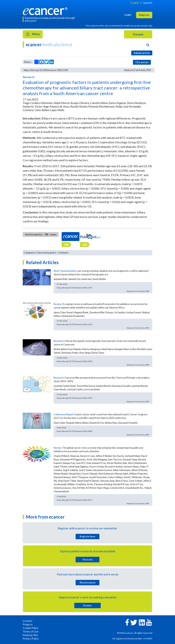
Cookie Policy (31, 628)
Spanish (148, 3)
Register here (87, 536)
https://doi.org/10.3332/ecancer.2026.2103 (74, 288)
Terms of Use (31, 631)
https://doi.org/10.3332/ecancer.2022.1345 (46, 70)
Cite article (142, 62)
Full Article (140, 70)
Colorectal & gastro (46, 253)
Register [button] (144, 15)
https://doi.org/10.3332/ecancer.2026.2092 (74, 361)
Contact (28, 621)
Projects (28, 624)
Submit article (142, 53)
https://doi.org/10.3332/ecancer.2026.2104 (74, 324)
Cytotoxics (63, 253)
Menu (33, 34)
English (135, 3)
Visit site (88, 560)
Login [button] (128, 15)
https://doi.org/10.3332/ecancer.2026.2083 (74, 431)
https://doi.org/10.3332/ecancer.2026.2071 (74, 500)
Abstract (128, 70)
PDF (149, 70)
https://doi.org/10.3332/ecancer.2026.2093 (74, 398)
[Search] (148, 45)
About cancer (88, 582)
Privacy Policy (31, 639)
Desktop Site (30, 635)
